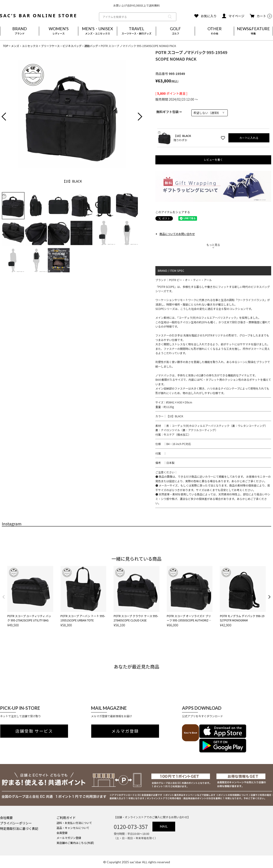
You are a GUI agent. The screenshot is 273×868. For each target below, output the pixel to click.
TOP (6, 46)
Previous (7, 117)
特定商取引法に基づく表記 (19, 828)
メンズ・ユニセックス (24, 46)
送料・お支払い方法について (74, 823)
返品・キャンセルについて (73, 828)
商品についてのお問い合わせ (177, 234)
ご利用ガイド (66, 818)
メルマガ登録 (125, 731)
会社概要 (6, 818)
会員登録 (62, 833)
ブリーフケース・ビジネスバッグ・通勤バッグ (70, 46)
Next (136, 117)
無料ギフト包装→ (169, 112)
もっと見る (213, 245)
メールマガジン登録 (69, 838)
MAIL (164, 826)
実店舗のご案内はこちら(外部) (75, 843)
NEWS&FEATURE (253, 31)
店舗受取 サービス (34, 731)
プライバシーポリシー (16, 823)
